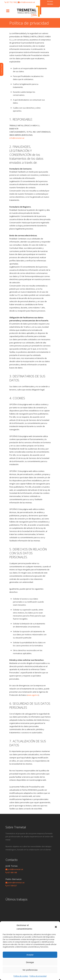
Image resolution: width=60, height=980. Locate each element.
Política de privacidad (38, 976)
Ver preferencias (30, 970)
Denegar (30, 962)
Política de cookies (21, 976)
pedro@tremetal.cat (16, 883)
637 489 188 (12, 872)
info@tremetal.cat (27, 2)
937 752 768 (11, 2)
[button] (56, 927)
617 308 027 (12, 886)
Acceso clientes (50, 3)
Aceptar (30, 955)
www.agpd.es (33, 695)
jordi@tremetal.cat (15, 869)
